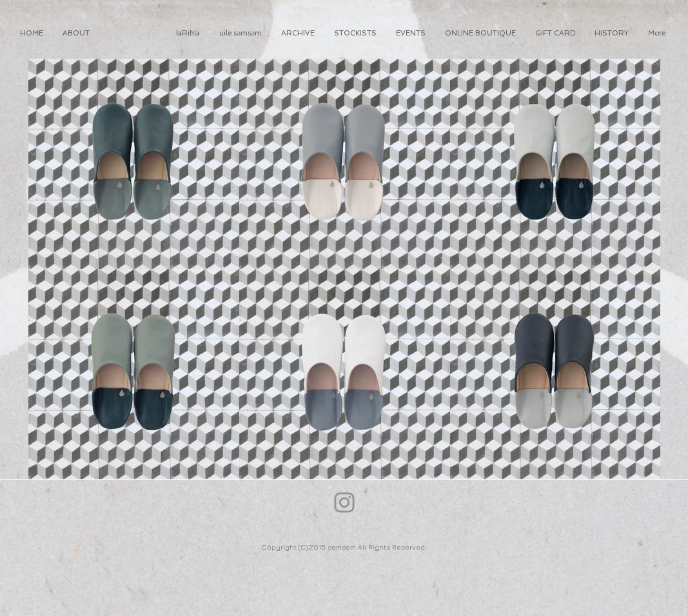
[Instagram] (344, 502)
